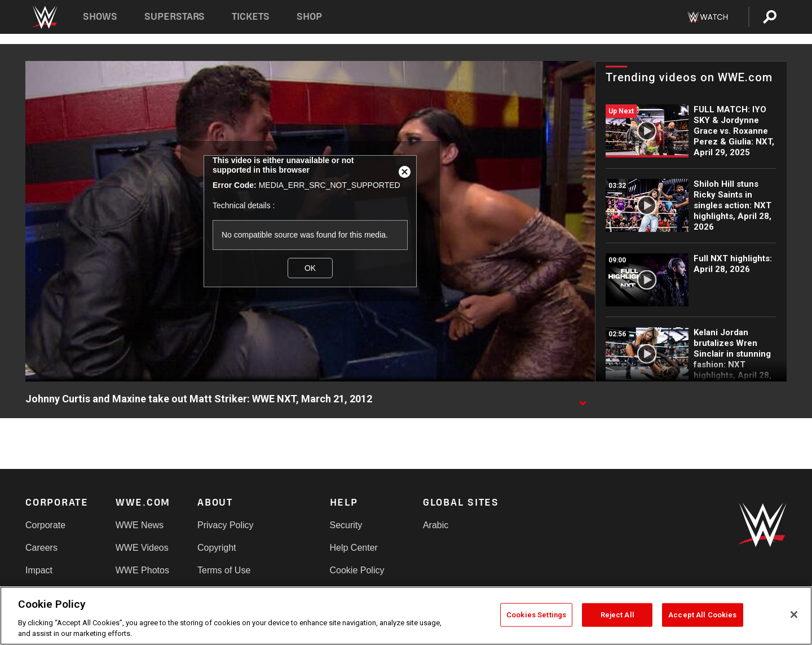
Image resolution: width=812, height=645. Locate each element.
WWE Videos (142, 548)
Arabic (436, 525)
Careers (41, 548)
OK (310, 268)
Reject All (617, 615)
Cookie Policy (357, 570)
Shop (309, 17)
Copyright (217, 548)
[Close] (794, 615)
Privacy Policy (226, 525)
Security (346, 525)
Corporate (45, 525)
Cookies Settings (536, 615)
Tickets (251, 17)
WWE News (140, 525)
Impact (39, 570)
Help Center (354, 548)
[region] (406, 616)
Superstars (175, 17)
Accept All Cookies (702, 615)
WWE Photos (142, 570)
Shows (100, 17)
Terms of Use (224, 570)
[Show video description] (582, 400)
